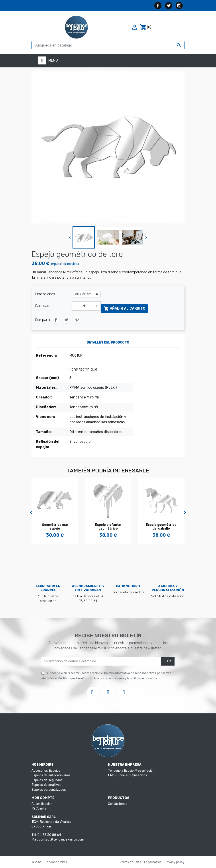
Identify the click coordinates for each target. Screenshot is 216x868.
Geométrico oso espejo (55, 527)
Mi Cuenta (39, 809)
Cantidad (42, 306)
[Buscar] (108, 45)
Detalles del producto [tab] (108, 343)
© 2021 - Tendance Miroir (49, 862)
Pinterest (77, 320)
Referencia (46, 355)
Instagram (179, 6)
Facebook (158, 6)
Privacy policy (175, 862)
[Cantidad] (86, 306)
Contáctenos (118, 804)
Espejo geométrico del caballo (161, 527)
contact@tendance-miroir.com (61, 840)
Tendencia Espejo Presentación (131, 771)
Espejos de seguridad (47, 780)
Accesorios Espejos (46, 771)
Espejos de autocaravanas (51, 775)
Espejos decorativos (46, 785)
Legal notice (153, 862)
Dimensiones (45, 294)
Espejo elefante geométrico (108, 527)
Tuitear (66, 320)
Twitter (169, 6)
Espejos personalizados (49, 790)
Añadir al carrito (124, 309)
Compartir (56, 320)
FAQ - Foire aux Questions (128, 775)
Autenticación (42, 804)
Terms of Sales (131, 862)
